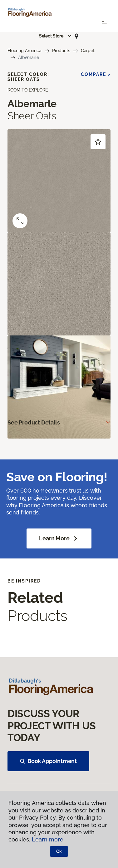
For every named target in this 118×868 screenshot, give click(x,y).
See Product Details (34, 422)
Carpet (88, 51)
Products (61, 51)
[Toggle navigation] (104, 23)
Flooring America (25, 51)
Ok (59, 851)
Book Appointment (48, 761)
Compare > (96, 74)
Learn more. (48, 839)
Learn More (59, 538)
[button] (56, 36)
